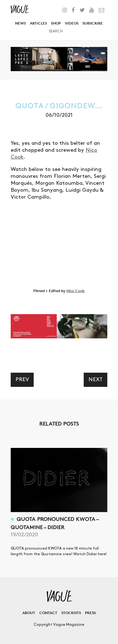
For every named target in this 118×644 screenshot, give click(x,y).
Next (96, 380)
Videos (72, 23)
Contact (48, 613)
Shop (56, 23)
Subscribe (93, 23)
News (20, 23)
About (29, 613)
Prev (22, 380)
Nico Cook (76, 291)
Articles (38, 23)
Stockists (71, 613)
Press (90, 613)
